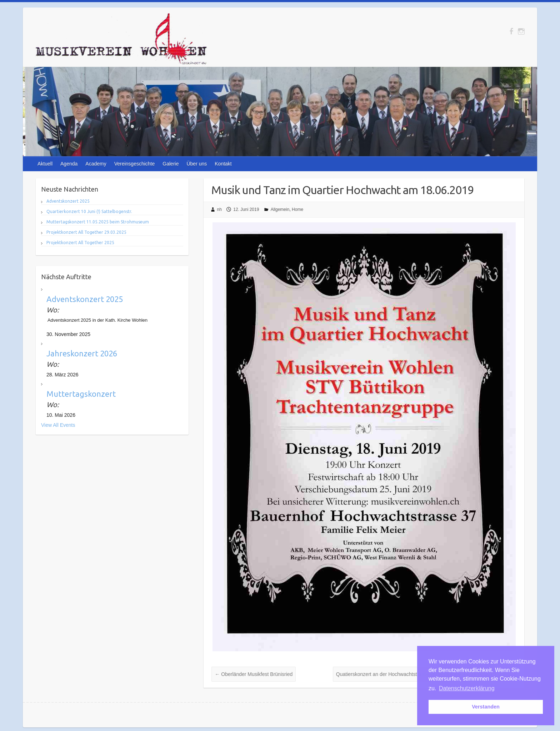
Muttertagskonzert (81, 394)
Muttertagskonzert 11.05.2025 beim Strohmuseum (98, 222)
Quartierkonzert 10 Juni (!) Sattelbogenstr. (89, 211)
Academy (96, 164)
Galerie (171, 164)
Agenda (69, 164)
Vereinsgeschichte (135, 164)
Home (297, 209)
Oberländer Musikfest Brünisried (254, 674)
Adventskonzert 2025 (68, 201)
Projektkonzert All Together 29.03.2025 (86, 232)
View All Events (58, 425)
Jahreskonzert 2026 (82, 353)
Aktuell (45, 164)
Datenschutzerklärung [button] (467, 688)
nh (219, 209)
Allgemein (280, 209)
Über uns (197, 164)
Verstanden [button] (486, 707)
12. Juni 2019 (246, 209)
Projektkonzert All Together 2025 (80, 243)
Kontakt (223, 164)
